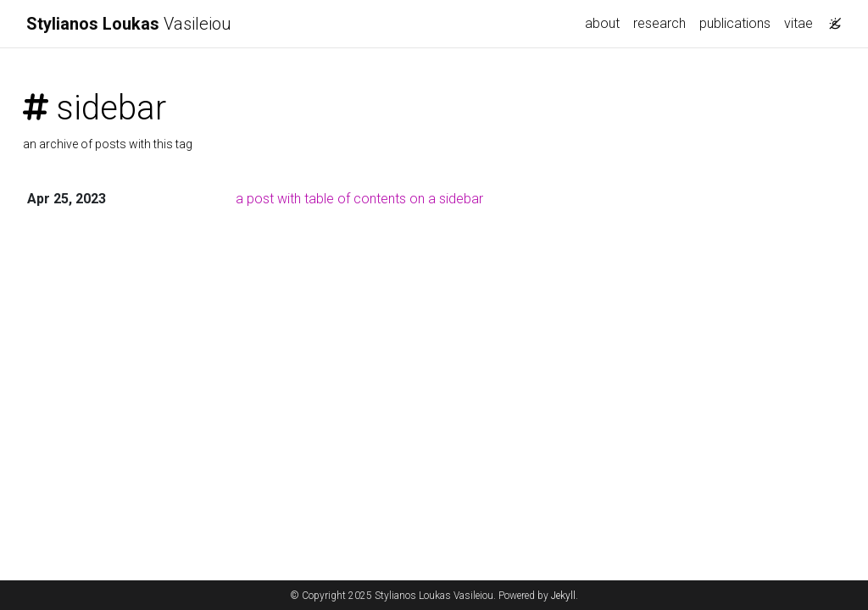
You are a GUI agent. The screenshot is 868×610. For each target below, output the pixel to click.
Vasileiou (129, 24)
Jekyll (563, 596)
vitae (798, 23)
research (659, 23)
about (602, 23)
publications (735, 23)
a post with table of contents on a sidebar (359, 199)
